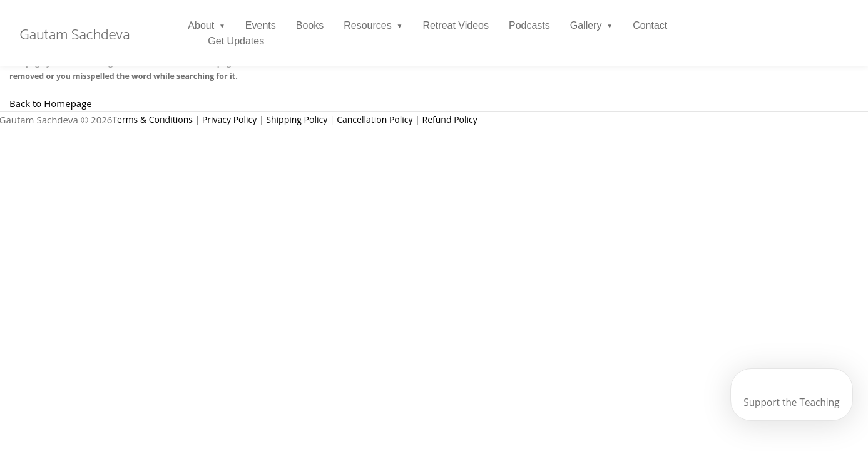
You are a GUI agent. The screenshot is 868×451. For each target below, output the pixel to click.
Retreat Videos (456, 25)
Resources (367, 25)
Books (310, 25)
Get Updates (237, 41)
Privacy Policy (229, 119)
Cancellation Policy (375, 119)
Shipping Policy (297, 119)
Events (261, 25)
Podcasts (529, 25)
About (202, 25)
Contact (650, 25)
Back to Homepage (51, 103)
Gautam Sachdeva (75, 36)
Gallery (586, 25)
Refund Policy (450, 119)
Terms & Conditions (152, 119)
